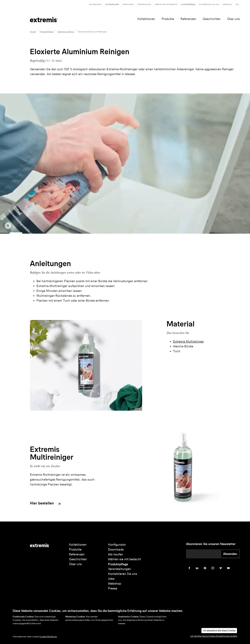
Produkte (168, 19)
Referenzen (188, 19)
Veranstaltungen (119, 569)
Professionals (112, 4)
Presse (113, 588)
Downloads (128, 4)
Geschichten (212, 19)
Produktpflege (188, 4)
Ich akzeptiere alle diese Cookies (219, 631)
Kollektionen (146, 19)
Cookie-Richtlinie (48, 637)
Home (33, 32)
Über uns (233, 19)
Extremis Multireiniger (188, 341)
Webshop (227, 4)
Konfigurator (95, 4)
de (237, 4)
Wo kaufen (115, 554)
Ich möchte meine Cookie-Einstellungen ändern (214, 636)
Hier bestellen (46, 504)
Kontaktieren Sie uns (209, 4)
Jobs (111, 579)
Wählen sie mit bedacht (124, 559)
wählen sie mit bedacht (166, 4)
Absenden (230, 554)
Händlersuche (144, 4)
